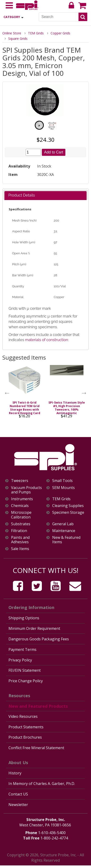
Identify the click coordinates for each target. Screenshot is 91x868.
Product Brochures (25, 737)
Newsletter (18, 805)
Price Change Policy (26, 681)
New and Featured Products (38, 706)
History (15, 773)
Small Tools (62, 481)
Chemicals (20, 506)
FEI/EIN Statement (25, 670)
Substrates (21, 524)
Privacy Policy (20, 660)
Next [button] (84, 393)
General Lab (63, 524)
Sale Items (20, 549)
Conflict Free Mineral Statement (36, 748)
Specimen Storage (68, 512)
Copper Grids (60, 33)
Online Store (12, 33)
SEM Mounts (63, 488)
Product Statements (26, 727)
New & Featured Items (66, 540)
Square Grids (18, 38)
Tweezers (20, 481)
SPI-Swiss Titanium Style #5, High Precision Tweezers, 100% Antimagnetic (67, 408)
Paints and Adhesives (20, 540)
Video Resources (23, 716)
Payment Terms (22, 649)
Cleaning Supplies (68, 506)
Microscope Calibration (21, 515)
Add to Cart (54, 152)
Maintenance (64, 531)
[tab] (45, 195)
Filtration (19, 531)
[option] (25, 393)
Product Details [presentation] (22, 195)
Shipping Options (24, 618)
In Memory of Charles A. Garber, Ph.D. (42, 784)
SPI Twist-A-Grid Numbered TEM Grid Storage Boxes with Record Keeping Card (25, 408)
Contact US (18, 794)
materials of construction (47, 340)
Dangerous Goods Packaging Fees (39, 639)
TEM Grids (36, 33)
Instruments (22, 499)
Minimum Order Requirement (34, 628)
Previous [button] (7, 393)
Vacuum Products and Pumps (26, 490)
